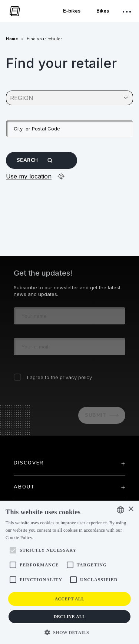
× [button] (131, 509)
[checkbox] (17, 377)
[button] (69, 632)
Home (12, 39)
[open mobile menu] (128, 12)
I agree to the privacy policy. (60, 377)
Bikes (103, 11)
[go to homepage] (13, 11)
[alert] (69, 572)
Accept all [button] (69, 599)
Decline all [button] (69, 617)
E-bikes (72, 11)
